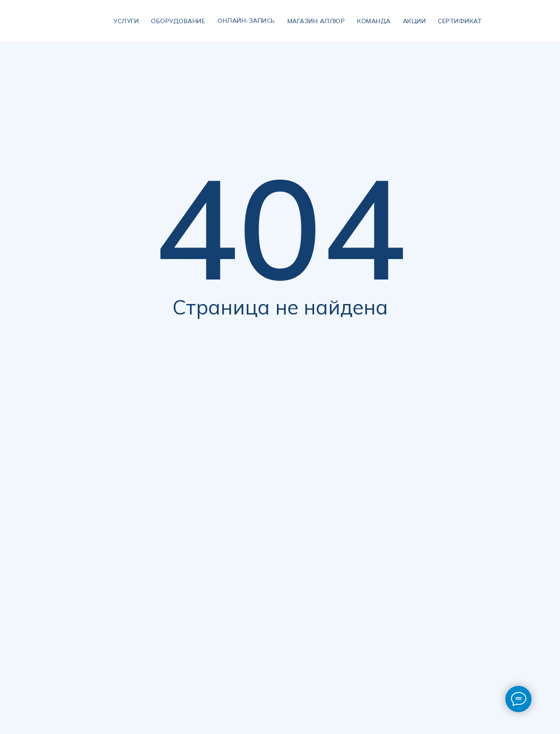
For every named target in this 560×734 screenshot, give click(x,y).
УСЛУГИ (126, 21)
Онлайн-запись (246, 21)
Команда (374, 21)
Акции (415, 21)
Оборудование (178, 21)
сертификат (460, 21)
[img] (92, 21)
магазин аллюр (316, 21)
